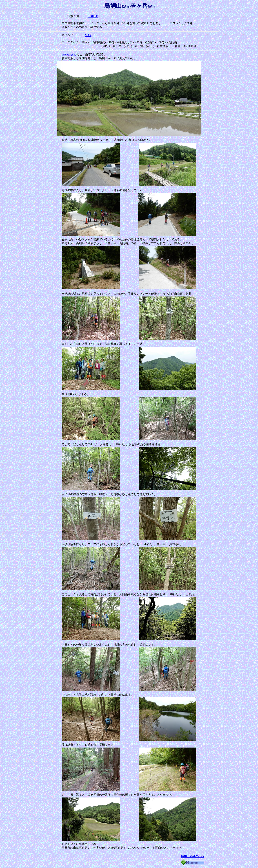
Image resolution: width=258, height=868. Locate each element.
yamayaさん (69, 54)
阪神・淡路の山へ (193, 856)
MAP (88, 35)
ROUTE (93, 16)
